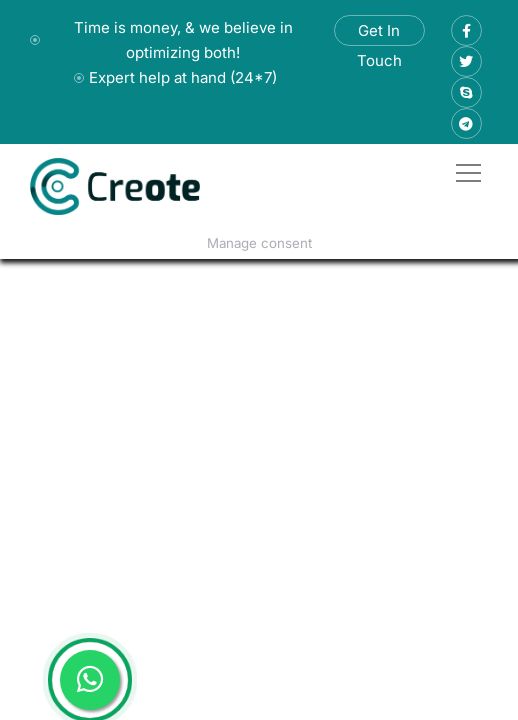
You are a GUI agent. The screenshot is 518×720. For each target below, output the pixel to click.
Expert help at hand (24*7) (183, 77)
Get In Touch (379, 33)
